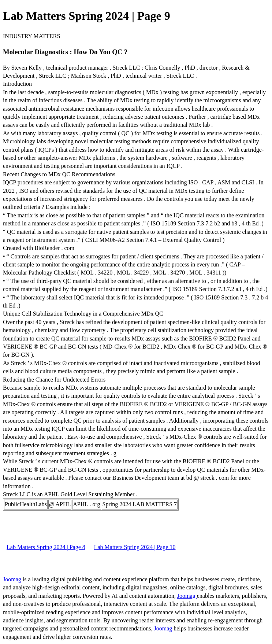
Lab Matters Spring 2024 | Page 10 (135, 547)
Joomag (13, 579)
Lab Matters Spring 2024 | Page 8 (46, 547)
